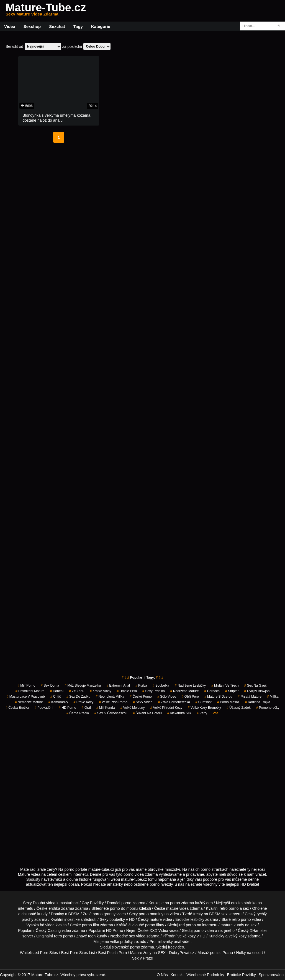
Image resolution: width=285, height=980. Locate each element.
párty (202, 713)
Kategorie (101, 26)
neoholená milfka (110, 697)
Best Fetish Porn (113, 953)
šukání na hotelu (147, 713)
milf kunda (106, 708)
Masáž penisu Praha (215, 953)
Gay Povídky (93, 903)
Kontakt (177, 975)
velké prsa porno (113, 702)
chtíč (56, 697)
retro (58, 936)
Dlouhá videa (44, 903)
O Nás (162, 975)
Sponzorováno (271, 975)
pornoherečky (268, 708)
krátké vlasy (100, 691)
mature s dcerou (218, 697)
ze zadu (77, 691)
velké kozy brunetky (204, 708)
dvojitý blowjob (257, 691)
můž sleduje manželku (83, 686)
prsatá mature (250, 697)
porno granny (104, 914)
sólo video (167, 697)
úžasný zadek (239, 708)
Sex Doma (50, 686)
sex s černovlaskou (111, 713)
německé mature (29, 702)
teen (92, 936)
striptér (232, 691)
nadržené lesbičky (190, 686)
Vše (216, 713)
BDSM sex (218, 914)
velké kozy (187, 936)
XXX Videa (159, 931)
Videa (10, 26)
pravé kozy (84, 702)
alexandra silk (179, 713)
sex (132, 936)
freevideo (176, 947)
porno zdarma (182, 903)
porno (126, 903)
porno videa (204, 931)
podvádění (44, 708)
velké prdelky (121, 942)
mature (172, 908)
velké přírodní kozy (166, 708)
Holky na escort (250, 953)
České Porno (141, 697)
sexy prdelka (154, 691)
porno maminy (151, 914)
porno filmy (155, 925)
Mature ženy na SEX (148, 953)
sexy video (143, 702)
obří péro (190, 697)
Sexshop (32, 26)
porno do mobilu (124, 908)
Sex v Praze (142, 958)
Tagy (78, 26)
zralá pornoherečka (174, 702)
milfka (273, 697)
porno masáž (228, 702)
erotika (237, 903)
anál (178, 942)
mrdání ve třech (225, 686)
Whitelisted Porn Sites (39, 953)
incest (69, 919)
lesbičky (197, 919)
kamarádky (58, 702)
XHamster (258, 931)
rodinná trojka (258, 702)
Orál (86, 708)
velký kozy (238, 936)
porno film (90, 925)
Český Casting (48, 931)
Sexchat (57, 26)
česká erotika (17, 708)
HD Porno (67, 708)
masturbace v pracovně (26, 697)
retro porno (229, 908)
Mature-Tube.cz (46, 11)
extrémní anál (118, 686)
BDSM (74, 914)
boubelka (161, 686)
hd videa (47, 925)
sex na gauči (256, 686)
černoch (212, 691)
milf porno (26, 686)
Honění (57, 691)
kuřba (141, 686)
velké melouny (132, 708)
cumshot (204, 702)
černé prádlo (78, 713)
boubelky (117, 919)
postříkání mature (30, 691)
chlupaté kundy (35, 914)
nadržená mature (185, 691)
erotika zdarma (61, 908)
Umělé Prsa (127, 691)
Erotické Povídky (241, 975)
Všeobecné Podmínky (205, 975)
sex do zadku (78, 697)
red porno (188, 925)
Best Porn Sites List (78, 953)
